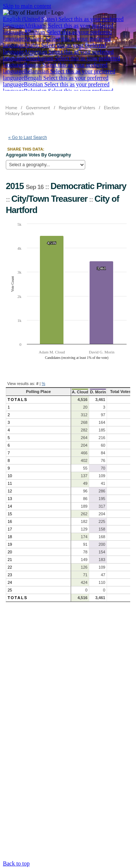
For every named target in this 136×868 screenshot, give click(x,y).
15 (10, 514)
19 (10, 544)
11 (10, 483)
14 (10, 506)
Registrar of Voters (77, 108)
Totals (18, 400)
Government (38, 108)
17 (10, 529)
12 (10, 491)
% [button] (44, 384)
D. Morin (98, 392)
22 (10, 567)
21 (10, 560)
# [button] (37, 384)
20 (10, 552)
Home (11, 108)
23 (10, 575)
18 (10, 537)
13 (10, 499)
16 (10, 521)
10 (10, 476)
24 (10, 582)
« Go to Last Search (28, 138)
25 (10, 590)
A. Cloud (80, 392)
